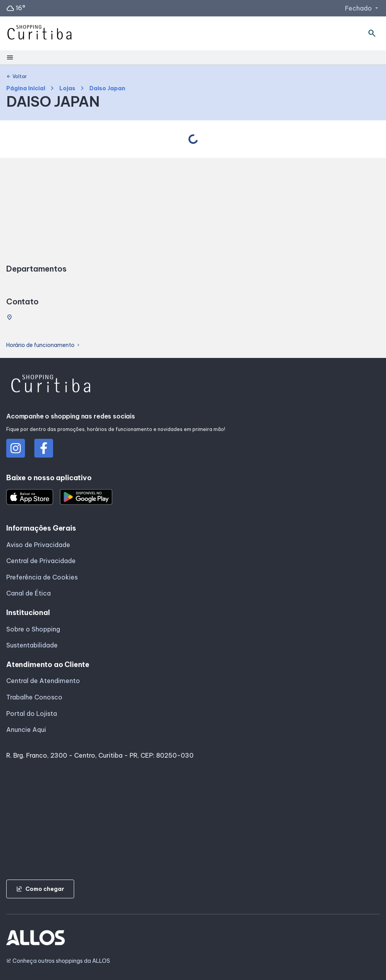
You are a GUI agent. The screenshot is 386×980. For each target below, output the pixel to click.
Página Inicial (26, 89)
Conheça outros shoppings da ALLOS (58, 961)
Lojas (67, 89)
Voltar (17, 77)
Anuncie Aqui (26, 730)
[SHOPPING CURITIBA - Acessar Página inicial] (39, 34)
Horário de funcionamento (44, 345)
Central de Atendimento (43, 681)
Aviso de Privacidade (38, 545)
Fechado (362, 8)
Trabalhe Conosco (34, 697)
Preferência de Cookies (42, 577)
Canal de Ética (28, 593)
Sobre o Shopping (33, 629)
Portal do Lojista (32, 714)
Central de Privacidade (41, 561)
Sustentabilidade (32, 645)
